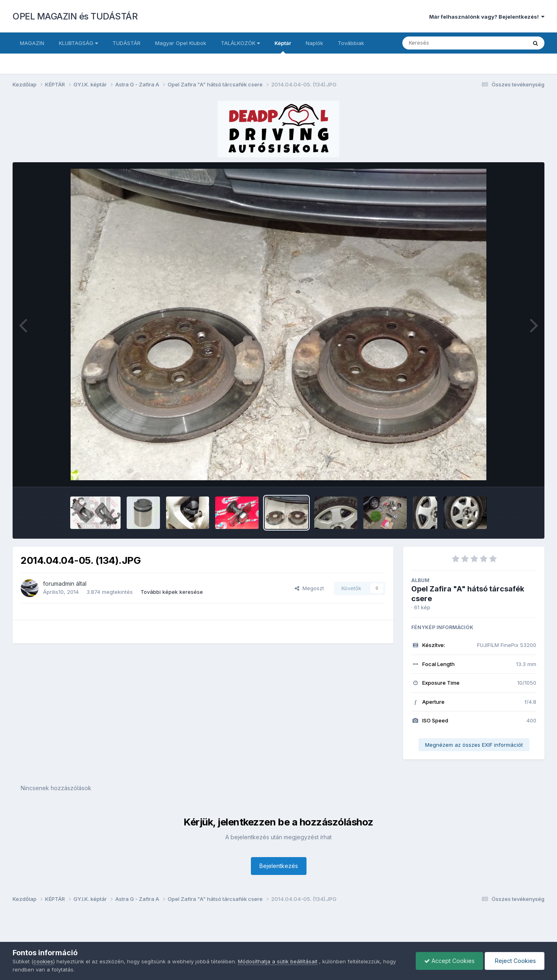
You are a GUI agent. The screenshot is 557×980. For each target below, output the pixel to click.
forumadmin (59, 583)
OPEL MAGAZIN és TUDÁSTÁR (75, 16)
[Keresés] (442, 43)
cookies (43, 961)
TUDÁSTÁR (126, 43)
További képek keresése (172, 592)
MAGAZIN (32, 43)
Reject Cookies (515, 961)
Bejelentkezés (279, 866)
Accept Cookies (449, 961)
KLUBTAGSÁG (78, 43)
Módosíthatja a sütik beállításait (278, 961)
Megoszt (309, 588)
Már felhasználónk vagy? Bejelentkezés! (487, 17)
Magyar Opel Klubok (181, 43)
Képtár (283, 47)
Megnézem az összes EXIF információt (474, 745)
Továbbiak (351, 43)
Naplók (314, 43)
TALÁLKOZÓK (240, 43)
